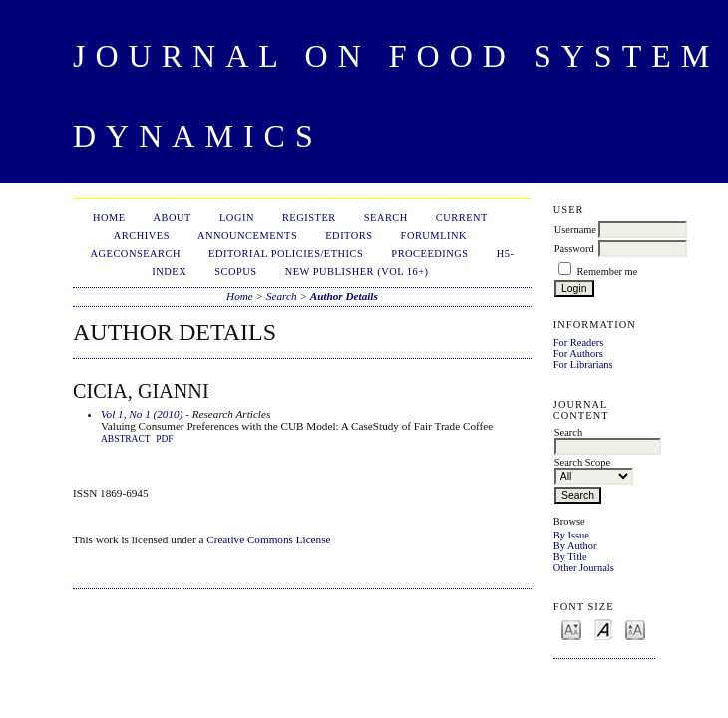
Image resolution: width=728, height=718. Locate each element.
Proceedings (429, 254)
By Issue (571, 535)
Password (574, 249)
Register (309, 218)
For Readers (579, 343)
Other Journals (584, 568)
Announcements (247, 236)
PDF (164, 439)
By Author (575, 546)
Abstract (126, 439)
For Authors (578, 354)
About (173, 218)
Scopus (235, 272)
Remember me (607, 272)
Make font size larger (635, 629)
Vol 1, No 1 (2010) (142, 414)
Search (386, 218)
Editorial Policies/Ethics (286, 254)
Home (109, 218)
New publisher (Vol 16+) (357, 272)
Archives (142, 236)
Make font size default (603, 629)
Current (462, 218)
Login (237, 218)
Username (575, 230)
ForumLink (434, 236)
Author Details (344, 296)
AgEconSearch (136, 254)
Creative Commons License (268, 539)
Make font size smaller (571, 629)
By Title (570, 557)
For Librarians (583, 364)
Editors (349, 236)
